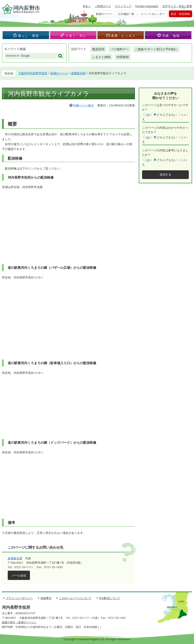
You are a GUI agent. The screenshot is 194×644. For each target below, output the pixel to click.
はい (149, 115)
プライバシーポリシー (19, 598)
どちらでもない (167, 115)
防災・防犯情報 (180, 14)
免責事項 (46, 598)
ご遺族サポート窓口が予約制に (156, 49)
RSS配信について (110, 598)
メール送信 (19, 575)
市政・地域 (171, 35)
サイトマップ (123, 6)
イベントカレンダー (153, 14)
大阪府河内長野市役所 (33, 73)
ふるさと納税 (101, 57)
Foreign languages (147, 6)
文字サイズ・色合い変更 (177, 6)
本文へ (87, 6)
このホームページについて (75, 598)
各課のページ (104, 14)
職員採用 (98, 49)
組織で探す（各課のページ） (19, 622)
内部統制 (123, 57)
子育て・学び (76, 35)
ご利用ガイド (103, 6)
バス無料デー (119, 49)
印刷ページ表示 (83, 105)
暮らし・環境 (28, 35)
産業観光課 (78, 73)
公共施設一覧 (126, 14)
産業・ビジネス (123, 35)
